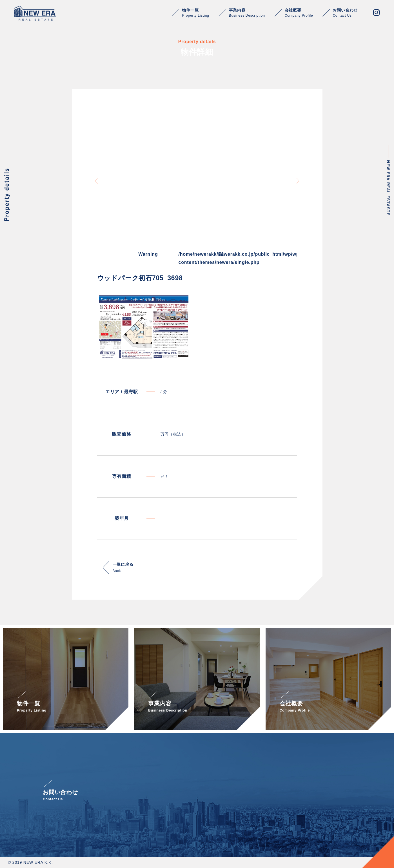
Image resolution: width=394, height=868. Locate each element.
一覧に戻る (123, 568)
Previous (96, 181)
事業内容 (247, 13)
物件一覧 (195, 13)
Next (298, 181)
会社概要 (299, 13)
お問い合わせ (345, 13)
